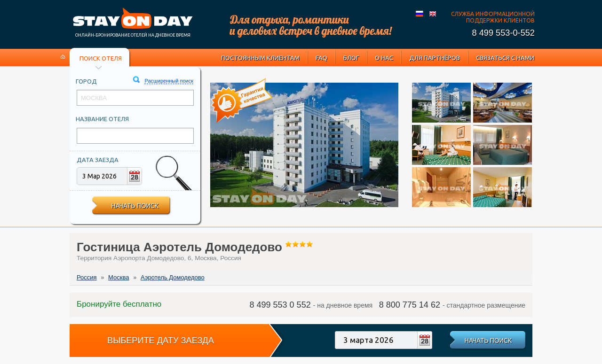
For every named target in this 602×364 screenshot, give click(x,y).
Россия (87, 277)
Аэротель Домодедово (173, 277)
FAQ (321, 58)
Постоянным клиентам (260, 58)
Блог (351, 58)
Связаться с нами (505, 58)
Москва (119, 277)
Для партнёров (435, 58)
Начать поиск (135, 206)
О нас (384, 58)
